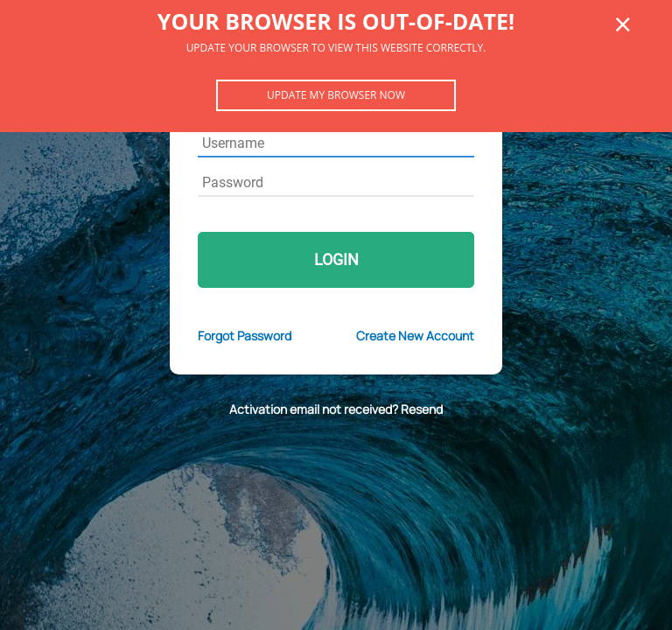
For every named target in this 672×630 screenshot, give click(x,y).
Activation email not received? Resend (336, 409)
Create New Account (415, 336)
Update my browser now (336, 95)
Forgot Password (245, 336)
